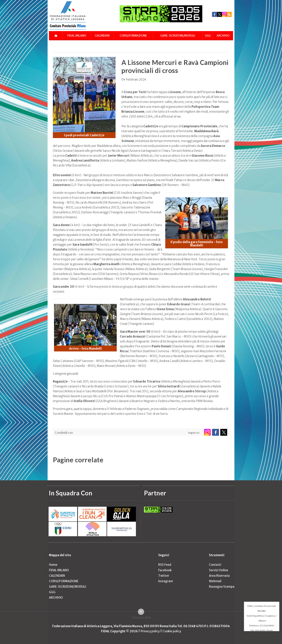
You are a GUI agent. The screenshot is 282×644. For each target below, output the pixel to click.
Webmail (215, 581)
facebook (215, 14)
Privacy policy (150, 631)
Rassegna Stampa (222, 587)
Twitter (164, 576)
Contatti (215, 565)
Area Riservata (219, 576)
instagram (224, 14)
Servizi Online (219, 570)
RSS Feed (165, 565)
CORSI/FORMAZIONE (133, 36)
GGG (208, 36)
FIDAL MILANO (77, 36)
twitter (219, 14)
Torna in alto (141, 618)
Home (53, 565)
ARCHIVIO (223, 36)
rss (229, 14)
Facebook (165, 570)
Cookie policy (172, 631)
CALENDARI (102, 36)
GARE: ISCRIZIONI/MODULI (178, 36)
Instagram (166, 581)
